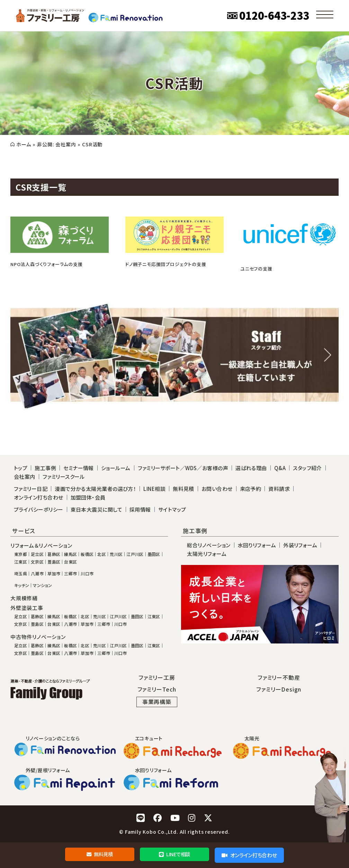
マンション (42, 585)
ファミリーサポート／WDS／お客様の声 (183, 468)
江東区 (21, 562)
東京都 (21, 554)
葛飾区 (54, 554)
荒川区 (116, 554)
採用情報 (140, 509)
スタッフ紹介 (307, 468)
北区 (102, 554)
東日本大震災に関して (97, 509)
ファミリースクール (64, 477)
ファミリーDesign (279, 689)
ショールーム (116, 468)
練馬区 (70, 554)
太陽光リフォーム (207, 554)
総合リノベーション (209, 545)
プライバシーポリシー (39, 509)
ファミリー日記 (31, 489)
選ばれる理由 (251, 468)
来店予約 (251, 489)
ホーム (24, 144)
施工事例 (45, 468)
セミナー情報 (79, 468)
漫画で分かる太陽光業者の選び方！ (95, 489)
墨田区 (154, 554)
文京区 (37, 562)
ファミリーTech (157, 689)
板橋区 (87, 554)
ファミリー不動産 (279, 677)
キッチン (22, 585)
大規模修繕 (24, 598)
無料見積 (100, 855)
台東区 (70, 562)
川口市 (87, 574)
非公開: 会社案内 (56, 144)
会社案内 (25, 477)
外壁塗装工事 (27, 608)
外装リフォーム (300, 545)
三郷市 (70, 574)
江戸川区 (135, 554)
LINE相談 (154, 489)
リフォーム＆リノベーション (41, 546)
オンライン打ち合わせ (249, 855)
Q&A (280, 468)
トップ (21, 468)
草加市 (54, 574)
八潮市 (37, 574)
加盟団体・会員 (88, 497)
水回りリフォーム (257, 545)
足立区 (37, 554)
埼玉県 (21, 574)
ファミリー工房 (157, 677)
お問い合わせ (217, 489)
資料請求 (279, 489)
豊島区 (54, 562)
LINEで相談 (174, 855)
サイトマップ (172, 509)
